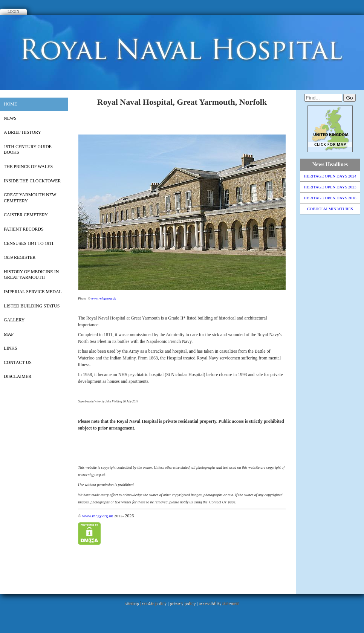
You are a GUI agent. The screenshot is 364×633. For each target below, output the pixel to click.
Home (10, 104)
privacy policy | (184, 603)
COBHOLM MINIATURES (330, 209)
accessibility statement (219, 603)
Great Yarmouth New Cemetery (30, 198)
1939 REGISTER (20, 257)
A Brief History (22, 132)
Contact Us (18, 362)
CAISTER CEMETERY (26, 215)
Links (10, 348)
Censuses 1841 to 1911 (29, 243)
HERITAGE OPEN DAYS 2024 (330, 176)
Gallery (14, 320)
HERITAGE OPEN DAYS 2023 (330, 187)
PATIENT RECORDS (24, 229)
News (10, 118)
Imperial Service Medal (33, 292)
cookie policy (154, 603)
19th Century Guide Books (28, 150)
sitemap (132, 603)
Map (9, 334)
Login (13, 11)
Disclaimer (18, 376)
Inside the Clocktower (32, 181)
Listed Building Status (32, 306)
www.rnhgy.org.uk (103, 298)
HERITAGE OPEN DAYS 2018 (330, 198)
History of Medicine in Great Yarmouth (31, 275)
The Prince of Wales (28, 167)
